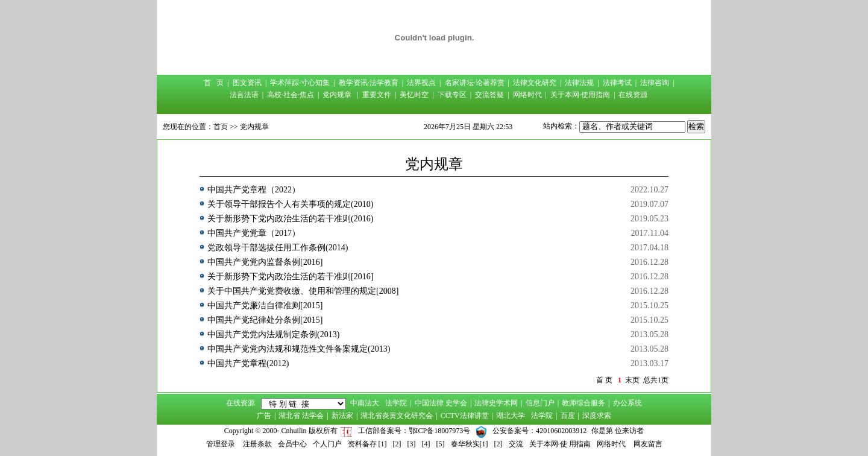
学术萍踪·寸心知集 (300, 83)
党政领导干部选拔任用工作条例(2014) (278, 248)
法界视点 (421, 83)
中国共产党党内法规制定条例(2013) (273, 334)
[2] (397, 444)
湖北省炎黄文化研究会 (397, 416)
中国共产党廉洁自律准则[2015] (265, 306)
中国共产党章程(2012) (248, 363)
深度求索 (597, 416)
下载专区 (452, 95)
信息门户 (540, 403)
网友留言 (648, 444)
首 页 (214, 83)
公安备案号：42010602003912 (539, 431)
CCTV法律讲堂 (465, 416)
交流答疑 (489, 95)
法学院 (396, 403)
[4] (426, 444)
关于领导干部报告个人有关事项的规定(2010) (290, 204)
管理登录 (221, 444)
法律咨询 (655, 83)
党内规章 (337, 95)
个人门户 (327, 444)
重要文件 (377, 95)
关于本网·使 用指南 (560, 444)
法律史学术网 (496, 403)
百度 (568, 416)
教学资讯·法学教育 (369, 83)
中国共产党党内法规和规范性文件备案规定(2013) (299, 349)
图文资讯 (247, 83)
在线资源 (633, 95)
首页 (221, 127)
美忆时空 (414, 95)
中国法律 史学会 (441, 403)
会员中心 (292, 444)
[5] (441, 444)
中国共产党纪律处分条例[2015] (265, 320)
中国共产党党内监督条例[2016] (265, 262)
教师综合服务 (583, 403)
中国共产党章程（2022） (254, 190)
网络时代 (527, 95)
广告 (264, 416)
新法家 (342, 416)
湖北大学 (511, 416)
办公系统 (627, 403)
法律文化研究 (535, 83)
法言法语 (244, 95)
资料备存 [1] (367, 444)
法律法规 (579, 83)
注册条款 (257, 444)
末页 (632, 380)
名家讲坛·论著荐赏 (475, 83)
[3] (412, 444)
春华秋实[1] (470, 444)
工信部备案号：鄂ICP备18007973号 (414, 431)
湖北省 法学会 (301, 416)
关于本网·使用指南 (580, 95)
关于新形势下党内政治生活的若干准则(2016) (290, 219)
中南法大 (365, 403)
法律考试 (617, 83)
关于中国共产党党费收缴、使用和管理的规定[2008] (303, 291)
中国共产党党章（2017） (254, 233)
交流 (516, 444)
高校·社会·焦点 (291, 95)
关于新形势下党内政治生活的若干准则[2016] (290, 277)
